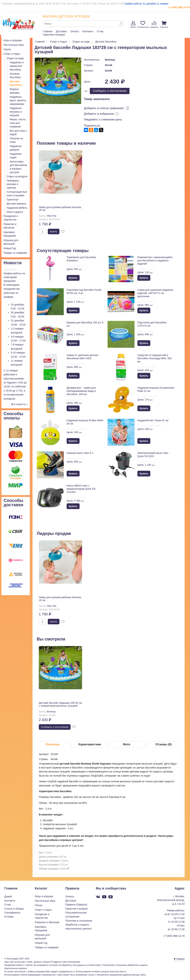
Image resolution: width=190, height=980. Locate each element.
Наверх (179, 959)
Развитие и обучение (47, 922)
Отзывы (9, 917)
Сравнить (154, 25)
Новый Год (10, 248)
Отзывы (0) (164, 744)
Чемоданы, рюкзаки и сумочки (13, 184)
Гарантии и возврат (54, 35)
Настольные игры (14, 45)
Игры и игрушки (12, 40)
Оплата (75, 31)
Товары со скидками (15, 253)
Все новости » (19, 404)
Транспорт (13, 200)
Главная (47, 31)
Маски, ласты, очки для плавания (18, 123)
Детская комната (16, 204)
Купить (54, 232)
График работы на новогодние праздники (14, 277)
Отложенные (143, 25)
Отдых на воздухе (17, 176)
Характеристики (90, 744)
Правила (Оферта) (76, 905)
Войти (133, 25)
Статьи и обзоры (14, 909)
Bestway (110, 60)
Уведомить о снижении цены (103, 119)
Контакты (88, 31)
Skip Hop (52, 216)
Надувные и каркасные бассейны (17, 66)
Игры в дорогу (15, 212)
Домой (8, 896)
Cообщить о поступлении (110, 91)
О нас (100, 31)
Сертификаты (12, 913)
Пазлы (7, 49)
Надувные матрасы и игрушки (16, 112)
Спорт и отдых (12, 54)
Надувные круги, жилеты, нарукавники (18, 100)
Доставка (61, 31)
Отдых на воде (15, 58)
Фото (126, 744)
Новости (13, 263)
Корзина (164, 25)
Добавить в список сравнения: (104, 108)
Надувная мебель (17, 208)
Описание (53, 744)
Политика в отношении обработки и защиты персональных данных (79, 925)
